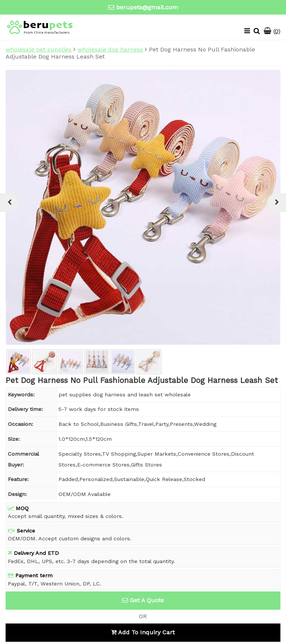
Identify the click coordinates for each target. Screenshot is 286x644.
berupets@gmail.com (147, 7)
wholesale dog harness (110, 49)
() (272, 31)
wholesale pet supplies (39, 49)
